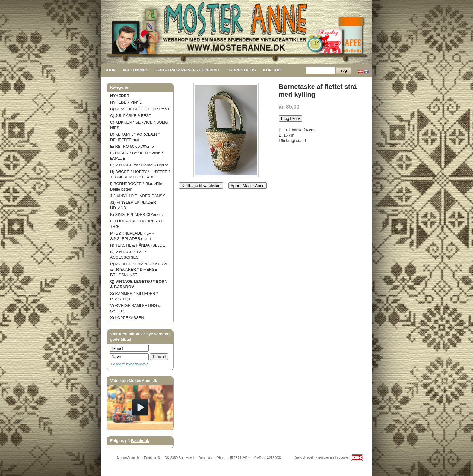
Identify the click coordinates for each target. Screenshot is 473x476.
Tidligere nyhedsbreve (129, 364)
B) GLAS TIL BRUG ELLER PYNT (140, 109)
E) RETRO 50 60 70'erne (132, 146)
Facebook (140, 441)
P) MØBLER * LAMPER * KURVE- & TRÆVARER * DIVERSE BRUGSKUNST (140, 269)
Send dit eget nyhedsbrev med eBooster (322, 458)
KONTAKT (273, 70)
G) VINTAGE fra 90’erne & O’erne (140, 165)
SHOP (110, 70)
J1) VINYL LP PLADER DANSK (138, 196)
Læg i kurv (290, 119)
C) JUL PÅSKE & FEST (131, 116)
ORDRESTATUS (241, 70)
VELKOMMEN (136, 70)
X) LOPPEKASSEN (127, 318)
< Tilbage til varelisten (201, 186)
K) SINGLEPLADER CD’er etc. (137, 214)
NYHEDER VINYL (126, 102)
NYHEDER (120, 96)
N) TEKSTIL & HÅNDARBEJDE (138, 245)
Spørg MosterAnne (248, 186)
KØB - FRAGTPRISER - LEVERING (187, 70)
